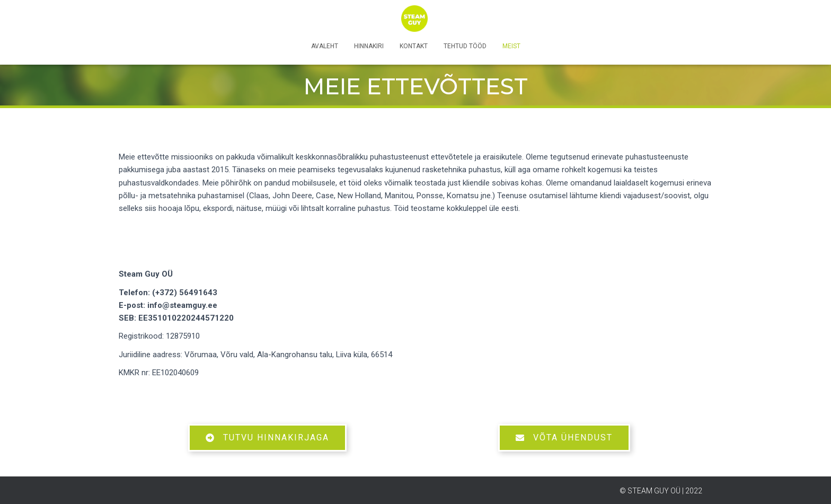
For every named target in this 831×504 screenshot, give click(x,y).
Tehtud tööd (465, 46)
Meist (511, 46)
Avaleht (325, 46)
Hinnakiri (369, 46)
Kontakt (414, 46)
